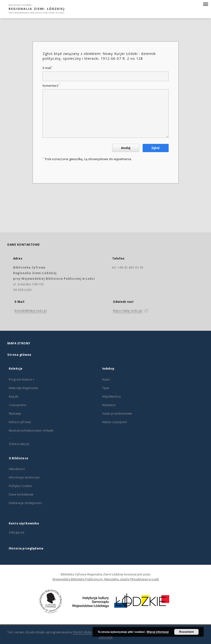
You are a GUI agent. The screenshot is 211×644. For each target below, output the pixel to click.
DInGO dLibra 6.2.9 (87, 632)
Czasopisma (18, 405)
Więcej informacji (158, 632)
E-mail (47, 68)
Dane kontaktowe (21, 494)
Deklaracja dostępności (25, 503)
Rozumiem (187, 632)
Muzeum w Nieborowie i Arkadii (31, 431)
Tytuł (106, 388)
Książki (14, 396)
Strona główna (19, 355)
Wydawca (109, 405)
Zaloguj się (17, 532)
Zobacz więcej (19, 444)
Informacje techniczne (24, 477)
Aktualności (17, 469)
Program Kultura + (22, 379)
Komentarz (51, 86)
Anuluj (126, 148)
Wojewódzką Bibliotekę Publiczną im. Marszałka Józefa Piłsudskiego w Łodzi (106, 579)
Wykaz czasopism (115, 422)
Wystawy (15, 413)
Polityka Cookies (20, 486)
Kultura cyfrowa (20, 422)
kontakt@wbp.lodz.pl (31, 311)
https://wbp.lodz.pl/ (128, 311)
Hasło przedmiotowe (117, 413)
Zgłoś (156, 148)
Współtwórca (112, 396)
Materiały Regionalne (23, 388)
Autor (106, 379)
